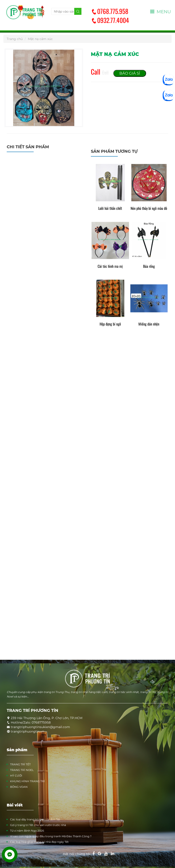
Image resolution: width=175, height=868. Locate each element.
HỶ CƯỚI (16, 776)
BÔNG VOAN (19, 787)
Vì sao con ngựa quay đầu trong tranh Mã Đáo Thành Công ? (51, 836)
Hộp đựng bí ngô (110, 324)
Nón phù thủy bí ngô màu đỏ (149, 208)
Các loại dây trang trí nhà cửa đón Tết (35, 819)
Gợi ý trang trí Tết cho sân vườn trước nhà (38, 825)
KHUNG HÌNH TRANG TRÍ (27, 781)
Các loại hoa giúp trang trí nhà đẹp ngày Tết (39, 842)
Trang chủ (15, 39)
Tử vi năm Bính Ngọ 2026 (27, 831)
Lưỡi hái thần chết (110, 208)
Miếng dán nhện (149, 324)
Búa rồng (149, 266)
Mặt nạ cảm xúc (40, 39)
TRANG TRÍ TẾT (20, 764)
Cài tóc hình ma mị (110, 266)
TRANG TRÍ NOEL (22, 770)
